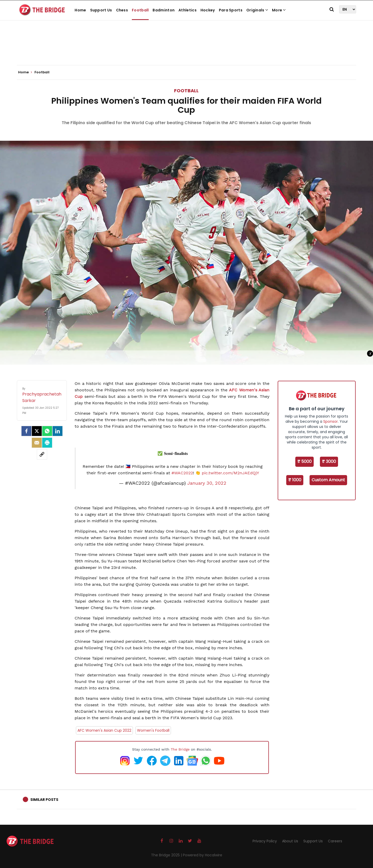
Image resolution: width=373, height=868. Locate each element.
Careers (335, 841)
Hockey (208, 10)
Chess (122, 10)
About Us (290, 841)
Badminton (164, 10)
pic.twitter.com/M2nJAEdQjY (230, 473)
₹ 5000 (304, 461)
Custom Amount (328, 480)
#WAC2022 (182, 473)
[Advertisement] (187, 49)
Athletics (188, 10)
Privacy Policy (265, 841)
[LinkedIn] (58, 431)
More (279, 10)
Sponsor (331, 421)
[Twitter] (37, 431)
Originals (257, 10)
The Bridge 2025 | (167, 855)
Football (140, 10)
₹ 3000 (329, 461)
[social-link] (42, 454)
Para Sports (231, 10)
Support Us (101, 10)
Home (80, 10)
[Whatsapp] (47, 431)
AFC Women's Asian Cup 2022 (104, 730)
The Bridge (180, 749)
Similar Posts (44, 800)
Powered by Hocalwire (203, 855)
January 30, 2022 (207, 483)
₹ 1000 (295, 480)
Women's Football (153, 730)
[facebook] (26, 431)
